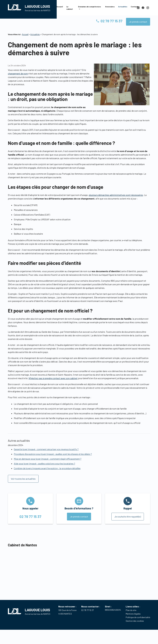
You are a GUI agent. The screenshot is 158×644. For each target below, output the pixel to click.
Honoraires (110, 9)
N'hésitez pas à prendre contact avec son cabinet (53, 384)
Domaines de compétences (89, 9)
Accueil (60, 9)
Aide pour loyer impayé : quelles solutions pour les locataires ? (44, 469)
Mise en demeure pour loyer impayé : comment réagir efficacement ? (48, 465)
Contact (134, 9)
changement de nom (18, 79)
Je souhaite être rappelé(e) (128, 522)
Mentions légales (133, 620)
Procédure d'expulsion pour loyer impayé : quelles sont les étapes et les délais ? (53, 460)
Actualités (123, 9)
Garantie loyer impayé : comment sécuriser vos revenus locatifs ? (46, 455)
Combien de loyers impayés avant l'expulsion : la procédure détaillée (47, 474)
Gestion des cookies (135, 627)
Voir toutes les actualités (23, 485)
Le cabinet (70, 10)
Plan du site (131, 616)
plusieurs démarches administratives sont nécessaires (116, 201)
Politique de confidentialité (138, 623)
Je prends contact (138, 28)
